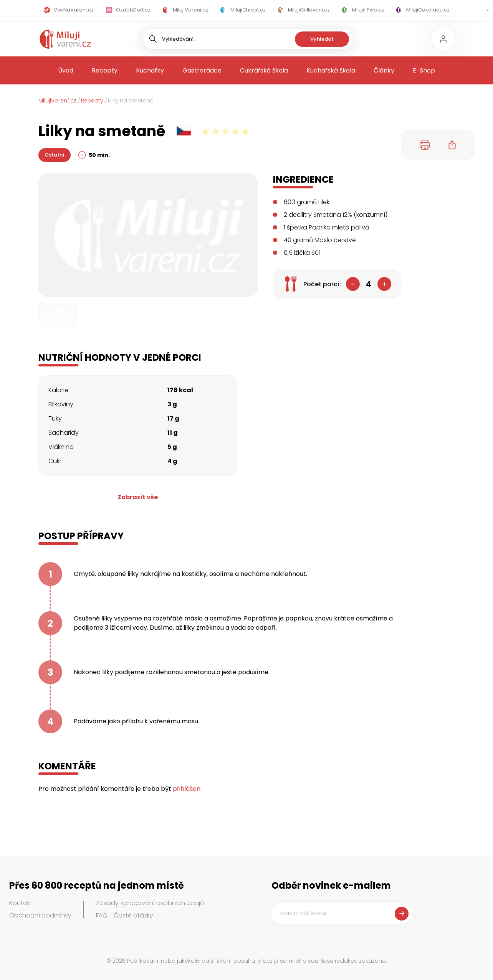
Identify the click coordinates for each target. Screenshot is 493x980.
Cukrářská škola (264, 70)
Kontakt (21, 903)
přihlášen (187, 789)
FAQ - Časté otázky (125, 915)
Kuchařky (150, 70)
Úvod (66, 70)
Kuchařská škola (331, 70)
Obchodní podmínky (40, 915)
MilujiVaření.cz (57, 101)
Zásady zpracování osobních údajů (150, 903)
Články (384, 70)
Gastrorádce (202, 70)
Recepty (105, 70)
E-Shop (424, 70)
